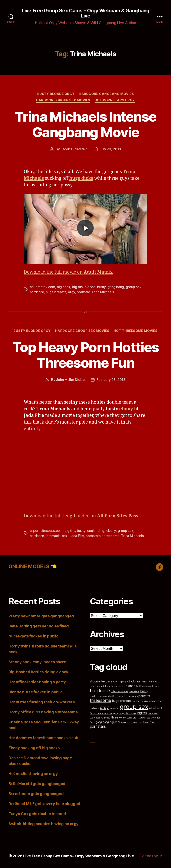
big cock (64, 287)
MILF (139, 686)
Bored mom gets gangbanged (36, 794)
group (123, 682)
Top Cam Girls (93, 742)
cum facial (148, 686)
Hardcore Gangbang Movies (106, 94)
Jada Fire (77, 536)
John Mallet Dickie (70, 380)
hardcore (37, 292)
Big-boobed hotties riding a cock (38, 672)
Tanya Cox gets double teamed (37, 814)
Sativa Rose (144, 718)
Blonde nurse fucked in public (36, 692)
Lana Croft (132, 718)
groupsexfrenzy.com (131, 722)
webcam (136, 701)
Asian (145, 682)
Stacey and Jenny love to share (37, 662)
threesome (111, 536)
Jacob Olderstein (74, 149)
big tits (77, 287)
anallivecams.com (99, 696)
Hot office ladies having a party (37, 682)
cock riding (96, 531)
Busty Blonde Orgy (56, 94)
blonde (90, 287)
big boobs (94, 708)
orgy (71, 292)
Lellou (107, 718)
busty (101, 287)
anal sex (156, 708)
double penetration (118, 696)
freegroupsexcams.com (101, 713)
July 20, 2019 (110, 149)
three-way (119, 717)
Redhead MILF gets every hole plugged (44, 804)
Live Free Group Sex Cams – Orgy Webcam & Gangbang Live (78, 856)
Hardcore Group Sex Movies (63, 100)
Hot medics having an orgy (33, 774)
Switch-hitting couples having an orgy (44, 824)
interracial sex (57, 536)
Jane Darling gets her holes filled (39, 626)
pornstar (83, 292)
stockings (134, 681)
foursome (114, 708)
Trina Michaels (103, 292)
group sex (134, 287)
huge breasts (56, 292)
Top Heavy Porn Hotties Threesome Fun (85, 355)
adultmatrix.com (42, 287)
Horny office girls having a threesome (43, 712)
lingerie (158, 686)
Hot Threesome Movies (136, 331)
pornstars (93, 536)
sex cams (133, 696)
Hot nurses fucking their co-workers (42, 702)
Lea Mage (134, 692)
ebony (111, 531)
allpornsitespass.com (46, 531)
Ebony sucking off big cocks (34, 748)
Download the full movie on (68, 272)
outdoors (145, 701)
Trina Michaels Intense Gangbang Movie (85, 124)
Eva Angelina (97, 718)
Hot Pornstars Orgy (115, 100)
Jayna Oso (148, 722)
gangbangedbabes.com (125, 713)
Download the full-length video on (81, 516)
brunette (153, 682)
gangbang (153, 713)
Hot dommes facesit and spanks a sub (43, 738)
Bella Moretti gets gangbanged (37, 784)
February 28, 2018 (111, 380)
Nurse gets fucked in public (34, 636)
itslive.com (156, 701)
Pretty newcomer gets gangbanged (41, 616)
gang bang (116, 287)
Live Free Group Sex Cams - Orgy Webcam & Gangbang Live (85, 13)
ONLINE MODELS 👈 (33, 566)
